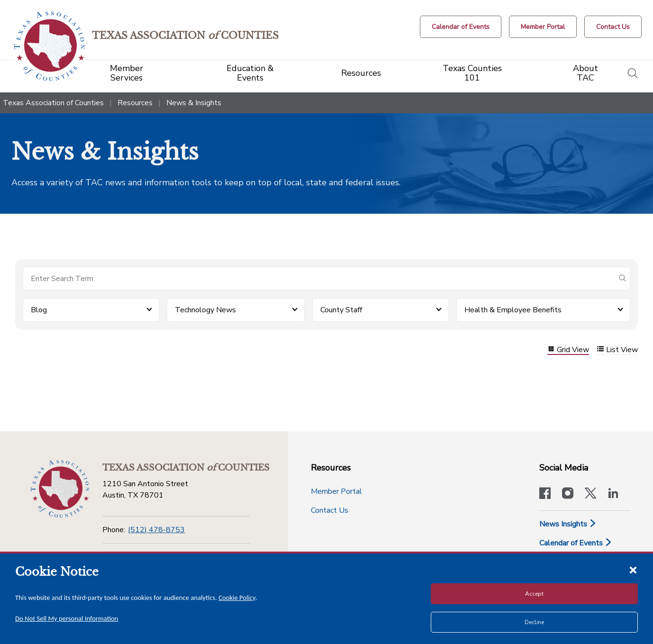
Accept (534, 594)
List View (617, 350)
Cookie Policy (237, 598)
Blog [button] (39, 310)
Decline (534, 622)
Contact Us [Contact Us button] (330, 510)
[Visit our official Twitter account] (590, 494)
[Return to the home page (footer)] (59, 488)
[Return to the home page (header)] (53, 46)
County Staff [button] (341, 310)
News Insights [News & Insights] (568, 524)
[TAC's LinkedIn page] (613, 494)
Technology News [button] (205, 310)
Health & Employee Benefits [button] (513, 310)
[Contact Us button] (613, 27)
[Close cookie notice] (633, 570)
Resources (135, 103)
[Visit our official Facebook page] (545, 494)
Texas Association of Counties (53, 103)
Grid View (568, 350)
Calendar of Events (576, 543)
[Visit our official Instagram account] (568, 494)
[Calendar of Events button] (461, 27)
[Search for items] (319, 279)
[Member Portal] (543, 27)
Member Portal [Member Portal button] (336, 491)
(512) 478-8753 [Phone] (156, 530)
